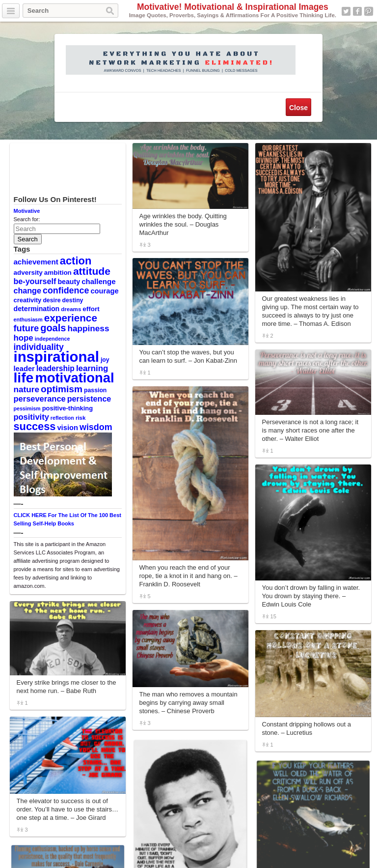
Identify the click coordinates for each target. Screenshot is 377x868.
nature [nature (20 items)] (27, 389)
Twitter (346, 11)
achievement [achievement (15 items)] (36, 262)
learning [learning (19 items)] (92, 368)
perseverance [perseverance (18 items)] (40, 399)
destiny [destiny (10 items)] (73, 300)
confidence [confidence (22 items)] (66, 290)
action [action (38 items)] (76, 261)
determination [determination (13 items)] (37, 309)
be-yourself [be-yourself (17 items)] (35, 281)
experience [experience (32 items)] (71, 318)
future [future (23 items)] (27, 328)
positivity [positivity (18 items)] (31, 417)
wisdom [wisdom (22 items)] (96, 427)
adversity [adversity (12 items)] (28, 273)
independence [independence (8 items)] (53, 339)
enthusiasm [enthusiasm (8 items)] (28, 319)
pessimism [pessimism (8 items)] (27, 408)
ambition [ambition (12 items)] (58, 273)
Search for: (27, 219)
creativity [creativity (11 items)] (28, 300)
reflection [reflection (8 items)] (62, 418)
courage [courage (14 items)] (104, 291)
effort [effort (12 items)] (91, 309)
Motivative (27, 211)
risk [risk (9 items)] (81, 418)
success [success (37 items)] (35, 426)
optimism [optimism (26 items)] (62, 389)
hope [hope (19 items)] (24, 338)
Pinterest (369, 11)
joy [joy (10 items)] (105, 360)
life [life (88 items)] (24, 377)
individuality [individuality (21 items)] (39, 347)
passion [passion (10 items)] (95, 390)
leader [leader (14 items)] (24, 369)
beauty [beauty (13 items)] (69, 282)
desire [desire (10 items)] (52, 300)
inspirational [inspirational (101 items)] (56, 357)
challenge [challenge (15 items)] (98, 281)
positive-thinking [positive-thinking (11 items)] (68, 408)
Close (298, 108)
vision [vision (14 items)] (67, 428)
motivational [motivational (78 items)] (74, 378)
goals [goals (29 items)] (53, 328)
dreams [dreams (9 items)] (71, 309)
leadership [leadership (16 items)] (55, 368)
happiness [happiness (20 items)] (89, 328)
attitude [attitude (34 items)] (92, 271)
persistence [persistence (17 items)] (89, 399)
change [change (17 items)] (27, 290)
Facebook (357, 11)
